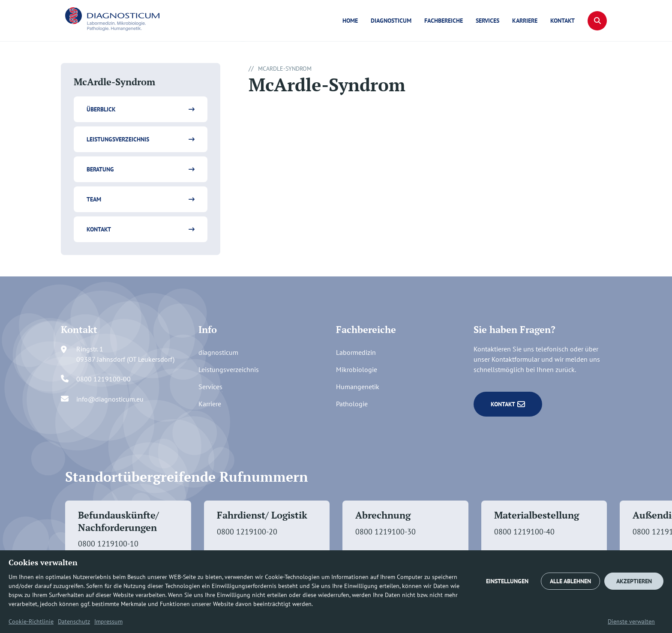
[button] (597, 21)
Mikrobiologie (357, 369)
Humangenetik (358, 387)
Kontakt (562, 21)
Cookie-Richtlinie (31, 621)
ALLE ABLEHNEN (570, 581)
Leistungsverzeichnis (118, 139)
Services (487, 21)
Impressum (108, 621)
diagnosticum (391, 21)
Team (94, 199)
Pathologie (352, 404)
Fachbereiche (444, 21)
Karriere (525, 21)
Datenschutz (74, 621)
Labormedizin (356, 352)
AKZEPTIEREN (634, 581)
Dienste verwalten (631, 621)
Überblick (101, 109)
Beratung (100, 169)
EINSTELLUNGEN (507, 581)
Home (350, 21)
